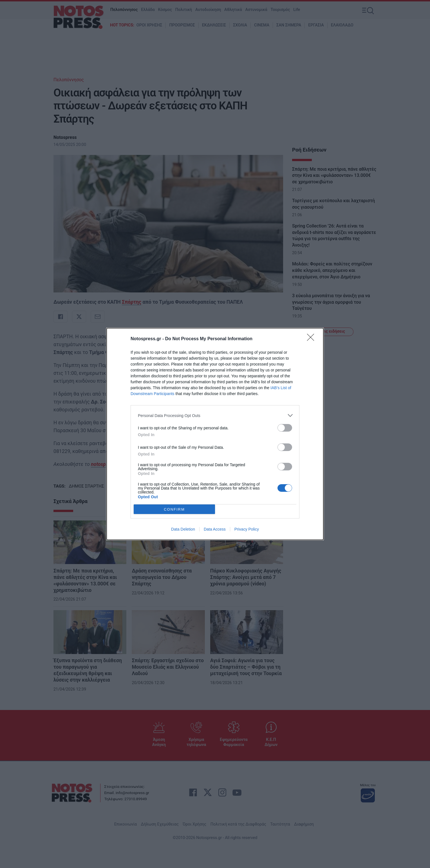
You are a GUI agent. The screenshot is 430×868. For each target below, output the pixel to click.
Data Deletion (183, 529)
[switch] (285, 428)
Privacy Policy (247, 529)
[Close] (312, 339)
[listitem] (215, 415)
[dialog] (215, 434)
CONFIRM (174, 509)
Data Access (215, 529)
